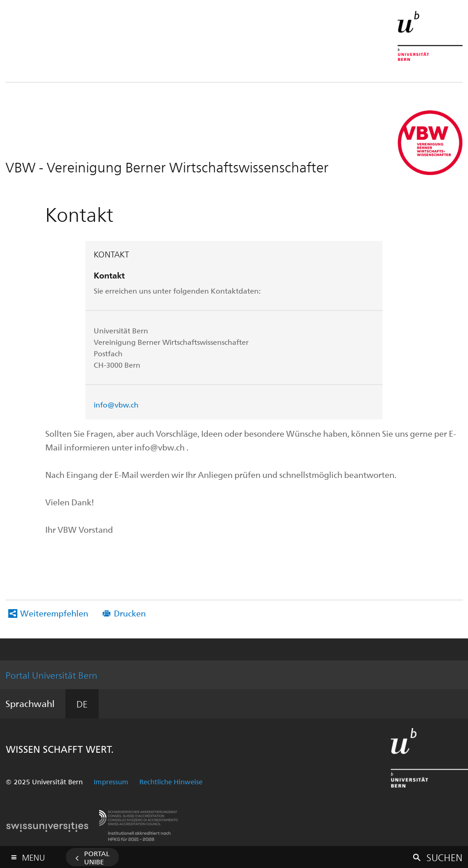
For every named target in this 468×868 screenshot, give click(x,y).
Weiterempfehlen (54, 613)
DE (82, 704)
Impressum (111, 782)
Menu (33, 855)
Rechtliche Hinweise (171, 782)
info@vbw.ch (116, 405)
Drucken (130, 613)
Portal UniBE (97, 857)
